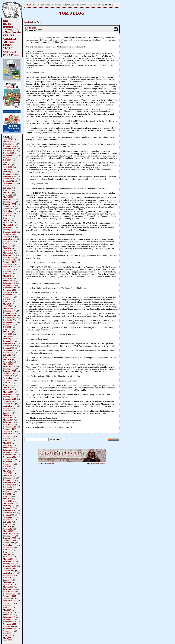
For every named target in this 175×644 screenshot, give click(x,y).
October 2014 (9, 404)
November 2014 (10, 401)
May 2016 (7, 360)
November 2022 (10, 179)
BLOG (7, 24)
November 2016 (10, 346)
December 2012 (9, 455)
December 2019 (9, 260)
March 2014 (8, 420)
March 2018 (8, 308)
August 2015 (8, 380)
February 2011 (9, 506)
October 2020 (9, 237)
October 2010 (9, 515)
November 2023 (10, 151)
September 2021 (10, 211)
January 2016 (9, 369)
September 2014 (10, 406)
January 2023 (9, 174)
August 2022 (8, 186)
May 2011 (7, 499)
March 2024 (8, 141)
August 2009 (8, 547)
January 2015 (9, 397)
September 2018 (10, 295)
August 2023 (8, 158)
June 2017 (7, 329)
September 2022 (10, 183)
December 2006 (9, 622)
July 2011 (7, 494)
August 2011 (8, 492)
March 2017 (8, 336)
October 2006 (9, 626)
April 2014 (7, 418)
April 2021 (7, 223)
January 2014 (9, 424)
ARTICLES (10, 42)
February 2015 (9, 394)
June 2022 (7, 190)
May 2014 (7, 415)
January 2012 (9, 480)
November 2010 (10, 513)
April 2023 (7, 167)
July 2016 (7, 355)
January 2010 (9, 536)
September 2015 (10, 378)
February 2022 (9, 199)
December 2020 (9, 232)
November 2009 (10, 540)
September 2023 (10, 155)
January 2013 (9, 452)
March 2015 (8, 392)
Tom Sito (51, 464)
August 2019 (8, 269)
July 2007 (7, 605)
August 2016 (8, 353)
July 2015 (7, 383)
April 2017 (7, 334)
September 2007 (10, 601)
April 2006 (7, 640)
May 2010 (7, 527)
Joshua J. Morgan (99, 464)
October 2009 (9, 543)
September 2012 (10, 462)
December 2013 (9, 427)
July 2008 (7, 578)
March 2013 (8, 448)
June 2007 (7, 608)
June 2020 (7, 246)
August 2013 (8, 436)
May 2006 (7, 638)
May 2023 (7, 165)
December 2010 (9, 510)
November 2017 (10, 318)
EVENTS (9, 35)
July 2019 (7, 271)
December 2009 (9, 538)
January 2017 (9, 341)
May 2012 (7, 471)
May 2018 (7, 304)
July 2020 (7, 244)
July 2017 (7, 327)
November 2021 (10, 206)
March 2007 (8, 615)
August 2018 (8, 297)
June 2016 (7, 357)
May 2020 (7, 248)
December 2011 (9, 482)
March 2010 (8, 531)
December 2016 (9, 343)
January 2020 (9, 257)
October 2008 (9, 571)
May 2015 (7, 387)
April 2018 (7, 306)
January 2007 (9, 619)
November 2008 (10, 568)
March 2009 (8, 559)
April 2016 (7, 362)
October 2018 (9, 292)
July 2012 (7, 466)
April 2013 (7, 445)
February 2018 (9, 311)
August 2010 (8, 520)
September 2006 (10, 629)
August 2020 (8, 241)
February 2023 (9, 172)
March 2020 (8, 253)
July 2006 (7, 633)
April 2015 (7, 390)
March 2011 (8, 503)
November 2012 (10, 457)
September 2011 (10, 489)
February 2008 (9, 589)
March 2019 (8, 281)
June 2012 (7, 469)
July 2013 (7, 438)
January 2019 (9, 285)
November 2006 (10, 624)
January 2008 (9, 591)
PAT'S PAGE (11, 55)
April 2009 (7, 557)
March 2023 (8, 169)
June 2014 (7, 413)
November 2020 (10, 234)
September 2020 (10, 239)
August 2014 (8, 408)
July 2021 (7, 216)
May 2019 (7, 276)
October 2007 (9, 598)
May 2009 (7, 554)
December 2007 (9, 594)
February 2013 (9, 450)
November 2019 (10, 262)
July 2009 (7, 550)
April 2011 (7, 501)
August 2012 (8, 464)
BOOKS (8, 27)
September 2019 (10, 267)
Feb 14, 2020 (31, 28)
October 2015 (9, 376)
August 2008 (8, 575)
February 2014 (9, 422)
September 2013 (10, 434)
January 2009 (9, 564)
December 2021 (9, 204)
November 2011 (10, 485)
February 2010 (9, 533)
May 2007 (7, 610)
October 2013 (9, 431)
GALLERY (10, 39)
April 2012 (7, 473)
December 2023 (9, 148)
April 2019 (7, 278)
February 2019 (9, 283)
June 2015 (7, 385)
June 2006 (7, 636)
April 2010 (7, 529)
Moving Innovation (13, 32)
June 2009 (7, 552)
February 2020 (9, 255)
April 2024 (7, 139)
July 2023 (7, 160)
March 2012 (8, 475)
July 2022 (7, 188)
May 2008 (7, 582)
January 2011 (9, 508)
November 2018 (10, 290)
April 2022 (7, 195)
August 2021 (8, 213)
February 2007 (9, 617)
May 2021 (7, 220)
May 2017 (7, 332)
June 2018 (7, 302)
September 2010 (10, 517)
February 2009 (9, 561)
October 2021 (9, 209)
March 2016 (8, 364)
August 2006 (8, 631)
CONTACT (10, 52)
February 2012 (9, 478)
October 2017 (9, 320)
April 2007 (7, 612)
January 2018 (9, 313)
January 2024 (9, 146)
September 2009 (10, 545)
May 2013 (7, 443)
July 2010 (7, 522)
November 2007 (10, 596)
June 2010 (7, 524)
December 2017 (9, 315)
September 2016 (10, 350)
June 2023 (7, 162)
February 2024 (9, 144)
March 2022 (8, 197)
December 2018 (9, 288)
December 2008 (9, 566)
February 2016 (9, 366)
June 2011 (7, 496)
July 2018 (7, 299)
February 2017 (9, 339)
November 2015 (10, 373)
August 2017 (8, 325)
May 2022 (7, 193)
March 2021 (8, 225)
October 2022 (9, 181)
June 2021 (7, 218)
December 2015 (9, 371)
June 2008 (7, 580)
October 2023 (9, 153)
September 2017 (10, 322)
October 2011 (9, 487)
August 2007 (8, 603)
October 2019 (9, 264)
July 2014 (7, 411)
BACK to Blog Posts (32, 22)
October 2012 (9, 459)
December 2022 (9, 176)
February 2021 (9, 227)
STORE (8, 48)
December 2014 (9, 399)
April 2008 (7, 585)
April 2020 (7, 251)
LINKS (7, 45)
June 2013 (7, 441)
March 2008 (8, 587)
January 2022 (9, 202)
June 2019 (7, 274)
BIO (6, 21)
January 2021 (9, 230)
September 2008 (10, 573)
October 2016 (9, 348)
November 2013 (10, 429)
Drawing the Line (12, 30)
